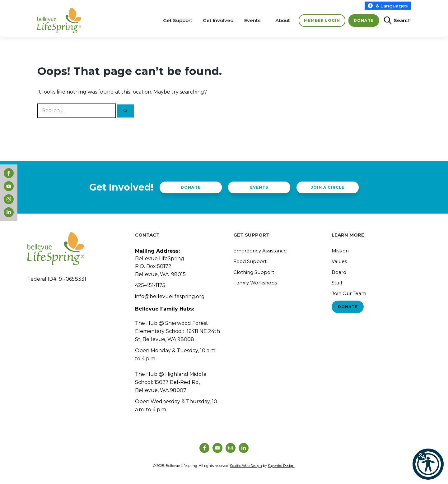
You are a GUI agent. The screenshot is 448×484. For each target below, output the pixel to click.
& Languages (388, 6)
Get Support (178, 20)
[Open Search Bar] (395, 21)
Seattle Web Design (246, 466)
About (283, 20)
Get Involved (218, 20)
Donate (364, 20)
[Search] (125, 111)
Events (252, 20)
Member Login (322, 20)
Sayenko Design (281, 466)
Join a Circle (327, 187)
